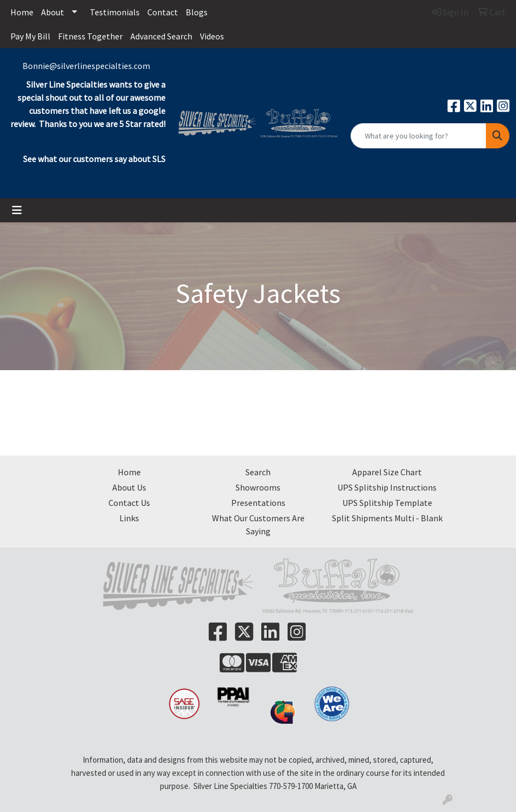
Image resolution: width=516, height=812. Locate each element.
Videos (212, 36)
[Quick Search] (418, 136)
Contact (163, 12)
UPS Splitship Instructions (387, 487)
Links (129, 518)
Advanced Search (161, 36)
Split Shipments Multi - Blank (387, 518)
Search (258, 472)
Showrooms (258, 487)
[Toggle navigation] (17, 210)
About (53, 12)
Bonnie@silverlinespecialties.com (86, 66)
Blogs (197, 12)
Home (22, 12)
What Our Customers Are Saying (258, 525)
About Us (129, 487)
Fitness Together (90, 36)
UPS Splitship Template (387, 503)
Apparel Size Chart (387, 472)
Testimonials (115, 12)
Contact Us (129, 503)
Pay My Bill (30, 36)
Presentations (258, 503)
